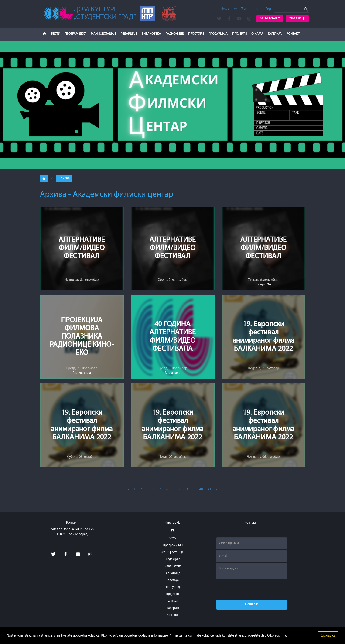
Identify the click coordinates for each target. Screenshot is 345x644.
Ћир (244, 9)
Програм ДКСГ (75, 34)
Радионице (175, 34)
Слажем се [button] (328, 636)
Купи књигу (270, 19)
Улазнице (297, 19)
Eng (268, 9)
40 (201, 490)
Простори (196, 34)
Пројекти (239, 34)
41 (209, 490)
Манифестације (103, 34)
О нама (257, 34)
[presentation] (252, 590)
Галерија (275, 34)
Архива (64, 178)
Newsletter (229, 9)
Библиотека (151, 34)
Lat (257, 9)
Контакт (293, 34)
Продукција (218, 34)
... (193, 490)
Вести (56, 34)
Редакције (129, 34)
